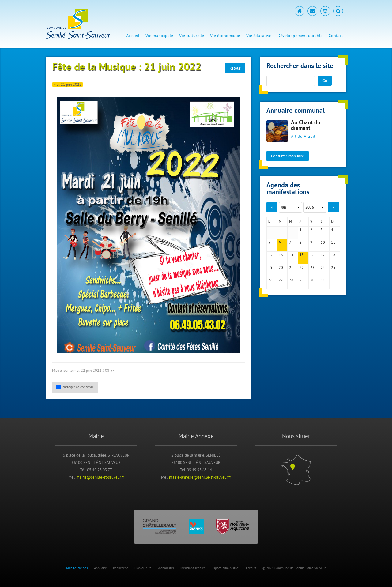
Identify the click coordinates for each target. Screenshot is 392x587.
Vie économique (225, 36)
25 (333, 267)
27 (281, 280)
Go (325, 81)
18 (333, 255)
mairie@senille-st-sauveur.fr (100, 477)
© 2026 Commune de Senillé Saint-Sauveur (294, 568)
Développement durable (300, 36)
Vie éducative (259, 36)
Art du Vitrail (303, 136)
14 (291, 255)
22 (302, 267)
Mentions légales (193, 568)
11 (333, 242)
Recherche (121, 568)
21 (291, 267)
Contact (336, 36)
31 (323, 280)
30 (312, 280)
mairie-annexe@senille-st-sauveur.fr (200, 477)
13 (281, 255)
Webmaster (166, 568)
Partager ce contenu (74, 387)
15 (302, 255)
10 (323, 242)
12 (270, 255)
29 (302, 280)
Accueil (133, 36)
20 (281, 267)
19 (270, 267)
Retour (235, 68)
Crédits (251, 568)
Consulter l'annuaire (288, 156)
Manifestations (77, 568)
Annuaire (100, 568)
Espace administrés (226, 568)
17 (323, 255)
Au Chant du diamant (306, 126)
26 (270, 280)
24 (323, 267)
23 (312, 267)
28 (291, 280)
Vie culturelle (192, 36)
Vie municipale (159, 36)
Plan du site (143, 568)
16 (312, 255)
